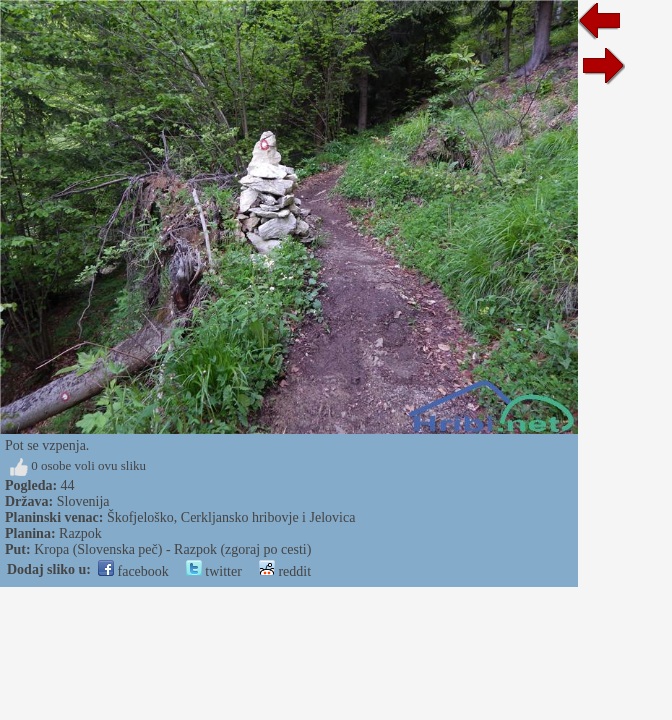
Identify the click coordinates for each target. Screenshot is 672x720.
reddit (285, 571)
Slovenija (83, 501)
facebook (133, 571)
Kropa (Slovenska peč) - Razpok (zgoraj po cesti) (172, 549)
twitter (214, 571)
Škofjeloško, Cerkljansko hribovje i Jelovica (231, 517)
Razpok (80, 533)
